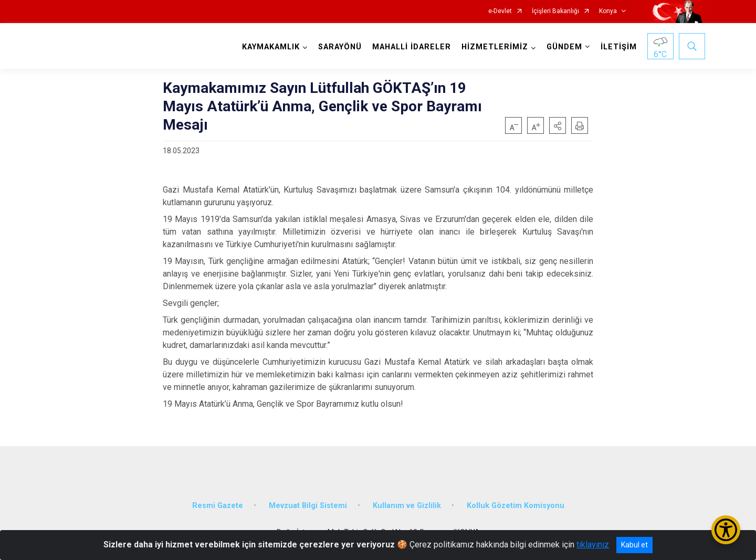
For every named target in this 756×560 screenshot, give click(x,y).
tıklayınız (593, 545)
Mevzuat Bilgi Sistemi (308, 505)
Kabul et (634, 545)
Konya (608, 11)
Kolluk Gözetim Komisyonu (516, 505)
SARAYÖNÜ (340, 47)
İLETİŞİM (619, 47)
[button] (558, 125)
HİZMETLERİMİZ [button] (495, 47)
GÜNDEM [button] (564, 47)
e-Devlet (500, 11)
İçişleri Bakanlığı (555, 11)
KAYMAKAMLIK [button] (271, 47)
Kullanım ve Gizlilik (407, 505)
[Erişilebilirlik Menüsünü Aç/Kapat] (726, 530)
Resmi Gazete (218, 505)
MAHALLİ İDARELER (412, 47)
